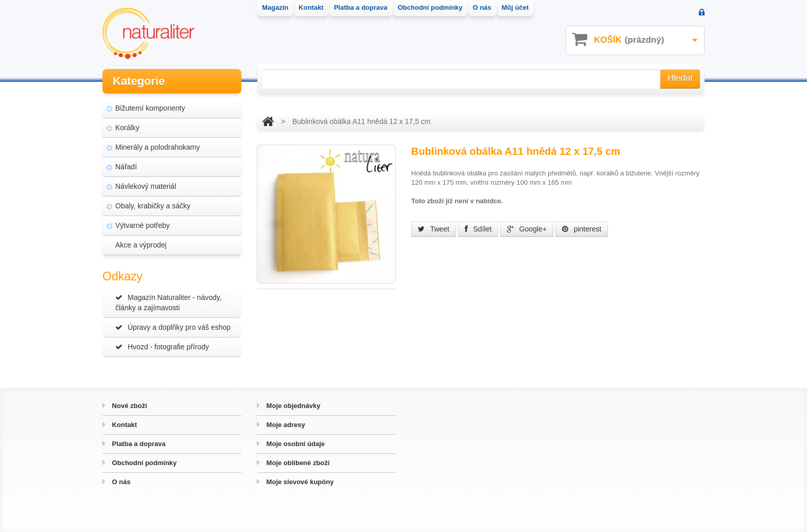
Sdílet (478, 229)
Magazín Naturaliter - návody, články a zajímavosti (169, 303)
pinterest (582, 229)
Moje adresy (285, 425)
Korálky (127, 128)
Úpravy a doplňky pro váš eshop (173, 327)
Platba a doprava (138, 444)
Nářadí (126, 167)
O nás (120, 482)
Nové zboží (129, 406)
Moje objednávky (292, 406)
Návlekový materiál (146, 186)
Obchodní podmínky (143, 463)
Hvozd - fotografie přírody (162, 347)
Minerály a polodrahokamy (157, 147)
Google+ (527, 229)
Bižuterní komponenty (150, 108)
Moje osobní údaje (295, 444)
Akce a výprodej (141, 245)
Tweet (434, 229)
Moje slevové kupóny (299, 482)
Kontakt (124, 425)
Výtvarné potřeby (143, 225)
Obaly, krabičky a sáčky (153, 206)
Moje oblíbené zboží (297, 463)
